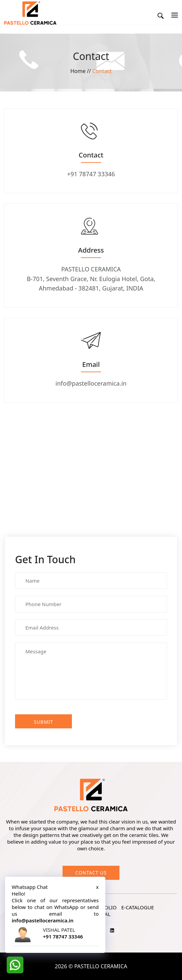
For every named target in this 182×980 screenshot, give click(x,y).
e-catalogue (138, 907)
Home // (81, 71)
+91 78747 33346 (91, 174)
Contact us (91, 873)
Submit (43, 722)
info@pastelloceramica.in (91, 383)
